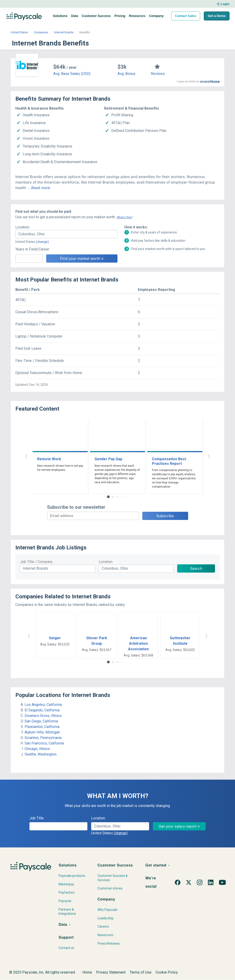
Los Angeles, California (43, 705)
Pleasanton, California (42, 727)
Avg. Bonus (126, 74)
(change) (42, 242)
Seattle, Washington (41, 754)
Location (106, 562)
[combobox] (66, 234)
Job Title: (37, 818)
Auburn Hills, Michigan (42, 732)
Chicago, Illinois (37, 749)
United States (19, 32)
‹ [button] (26, 456)
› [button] (209, 456)
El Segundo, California (42, 710)
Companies (41, 32)
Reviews (158, 74)
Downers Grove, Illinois (43, 716)
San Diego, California (41, 721)
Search (196, 568)
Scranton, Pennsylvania (43, 738)
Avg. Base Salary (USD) (72, 74)
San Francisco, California (44, 743)
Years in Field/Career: (33, 249)
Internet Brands (64, 32)
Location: (23, 227)
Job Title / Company (36, 562)
